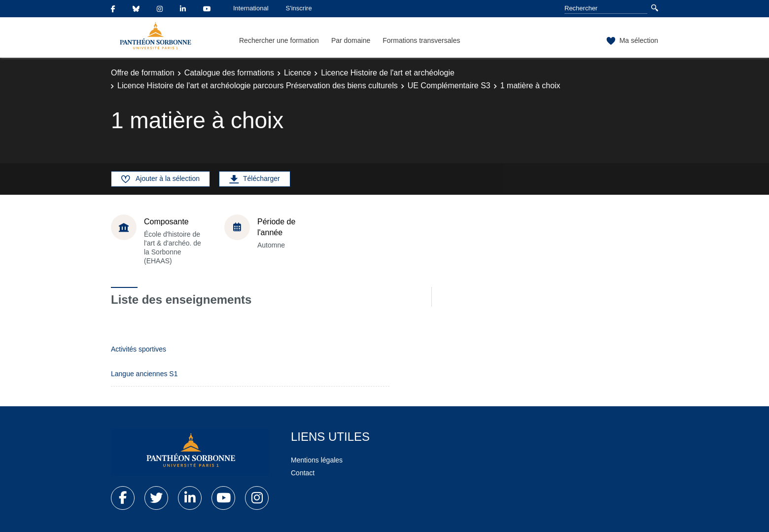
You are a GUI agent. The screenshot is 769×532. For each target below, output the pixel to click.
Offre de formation (143, 73)
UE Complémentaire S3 (449, 86)
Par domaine (351, 40)
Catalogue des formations (229, 73)
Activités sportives (139, 349)
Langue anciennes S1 (144, 374)
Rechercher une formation (279, 40)
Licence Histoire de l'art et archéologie (388, 73)
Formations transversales (421, 40)
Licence (297, 73)
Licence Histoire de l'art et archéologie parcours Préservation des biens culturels (258, 86)
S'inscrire (299, 8)
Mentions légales (317, 460)
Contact (303, 473)
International (251, 8)
